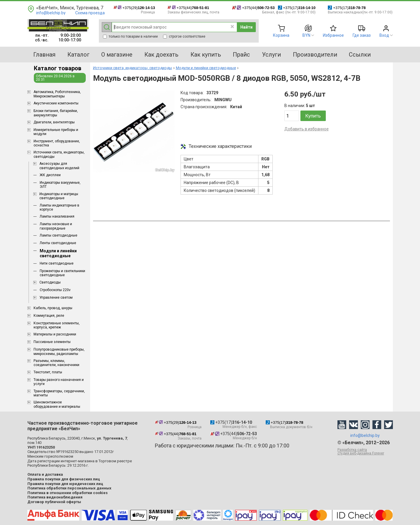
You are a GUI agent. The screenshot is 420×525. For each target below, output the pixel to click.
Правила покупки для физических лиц (64, 479)
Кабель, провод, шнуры (53, 308)
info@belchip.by (51, 13)
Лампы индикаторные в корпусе (60, 207)
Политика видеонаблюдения (55, 497)
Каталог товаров (58, 68)
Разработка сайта (365, 452)
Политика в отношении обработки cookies (68, 493)
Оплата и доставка (45, 474)
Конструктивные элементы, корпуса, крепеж (57, 325)
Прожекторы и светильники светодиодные (62, 273)
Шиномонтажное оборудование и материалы (57, 404)
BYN (306, 35)
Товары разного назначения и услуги (59, 382)
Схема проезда (90, 13)
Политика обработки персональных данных (69, 488)
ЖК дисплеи (50, 175)
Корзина (281, 35)
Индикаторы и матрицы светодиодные (59, 196)
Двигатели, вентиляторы (54, 122)
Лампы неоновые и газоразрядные (56, 226)
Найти (246, 27)
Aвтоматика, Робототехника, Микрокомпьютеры (57, 94)
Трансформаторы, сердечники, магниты (59, 393)
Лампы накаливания (57, 216)
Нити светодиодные (57, 263)
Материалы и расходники (55, 334)
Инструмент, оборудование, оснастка (57, 143)
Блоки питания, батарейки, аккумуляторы (56, 113)
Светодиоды (50, 282)
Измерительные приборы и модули (56, 132)
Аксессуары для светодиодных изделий (59, 166)
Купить (313, 116)
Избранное (333, 35)
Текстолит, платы (48, 372)
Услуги (271, 55)
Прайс (241, 55)
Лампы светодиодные (58, 235)
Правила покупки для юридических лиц (65, 484)
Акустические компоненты (56, 103)
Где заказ (362, 35)
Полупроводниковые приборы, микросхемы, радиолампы (59, 351)
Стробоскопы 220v (55, 290)
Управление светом (56, 297)
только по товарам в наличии (130, 36)
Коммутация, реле (49, 316)
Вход (384, 35)
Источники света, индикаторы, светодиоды (59, 154)
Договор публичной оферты (54, 502)
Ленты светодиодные (58, 243)
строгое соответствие (184, 36)
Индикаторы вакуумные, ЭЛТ (60, 185)
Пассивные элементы (52, 342)
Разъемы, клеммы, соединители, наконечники (56, 363)
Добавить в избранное (307, 129)
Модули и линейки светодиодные (58, 253)
